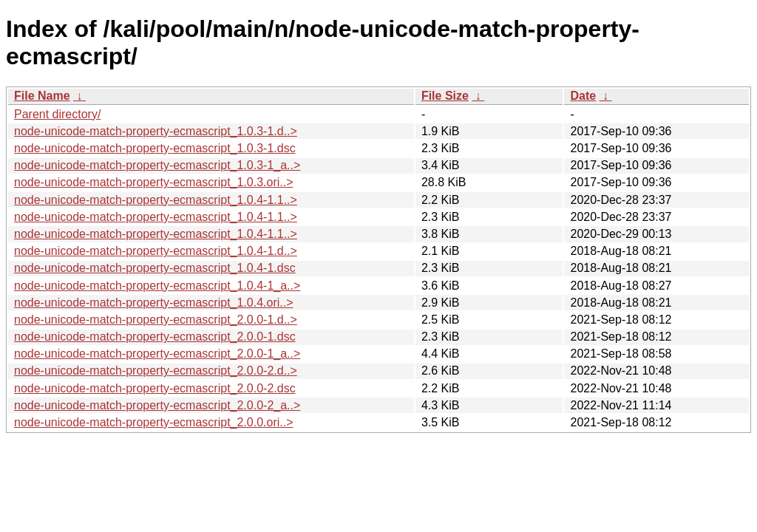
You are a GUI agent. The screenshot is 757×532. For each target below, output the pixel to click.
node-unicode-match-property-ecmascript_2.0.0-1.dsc (155, 337)
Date (583, 96)
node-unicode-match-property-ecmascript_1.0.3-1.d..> (156, 131)
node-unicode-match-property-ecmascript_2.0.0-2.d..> (156, 371)
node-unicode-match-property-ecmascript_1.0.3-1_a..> (157, 165)
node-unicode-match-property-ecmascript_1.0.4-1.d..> (156, 251)
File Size (445, 96)
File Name (42, 96)
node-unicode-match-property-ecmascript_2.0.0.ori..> (154, 422)
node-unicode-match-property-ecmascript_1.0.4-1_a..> (157, 286)
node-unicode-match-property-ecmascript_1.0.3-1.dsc (155, 148)
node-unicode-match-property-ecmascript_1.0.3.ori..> (154, 182)
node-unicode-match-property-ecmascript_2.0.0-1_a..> (157, 354)
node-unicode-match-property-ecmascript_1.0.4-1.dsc (155, 268)
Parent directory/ (57, 114)
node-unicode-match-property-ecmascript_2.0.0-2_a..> (157, 405)
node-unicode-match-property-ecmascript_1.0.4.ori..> (154, 303)
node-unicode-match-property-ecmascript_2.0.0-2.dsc (155, 388)
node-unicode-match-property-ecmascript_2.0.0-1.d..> (156, 320)
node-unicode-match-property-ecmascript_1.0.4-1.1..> (156, 200)
